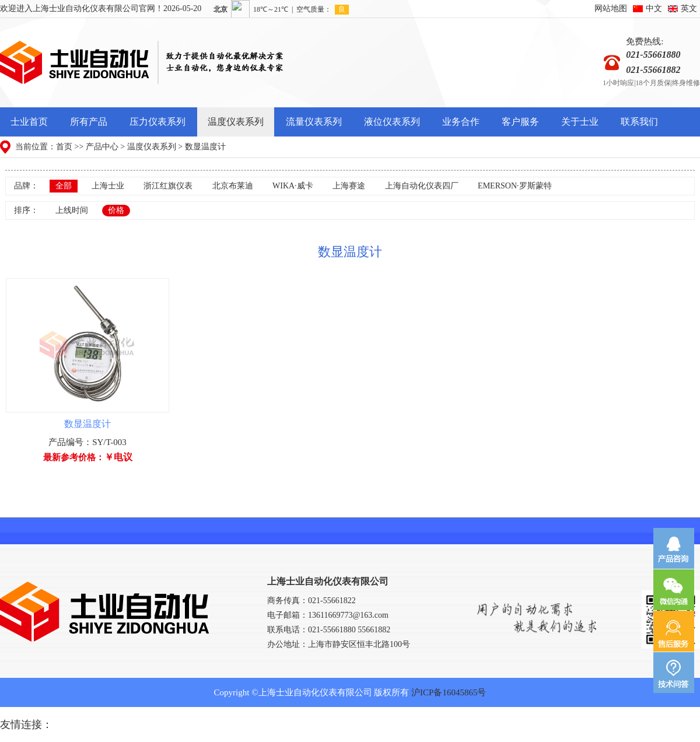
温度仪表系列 (236, 122)
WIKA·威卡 (293, 186)
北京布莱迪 (233, 186)
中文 (654, 8)
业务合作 (461, 122)
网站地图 (611, 8)
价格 (116, 210)
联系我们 (639, 122)
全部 (64, 186)
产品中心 (102, 147)
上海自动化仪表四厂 (422, 186)
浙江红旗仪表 (168, 186)
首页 (64, 147)
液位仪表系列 (392, 122)
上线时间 (72, 210)
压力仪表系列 (157, 122)
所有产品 (89, 122)
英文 (689, 8)
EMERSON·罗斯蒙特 (514, 186)
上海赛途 (349, 186)
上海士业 (108, 186)
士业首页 (29, 122)
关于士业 (580, 122)
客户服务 (520, 122)
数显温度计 (205, 147)
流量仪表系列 (314, 122)
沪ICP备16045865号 (449, 692)
